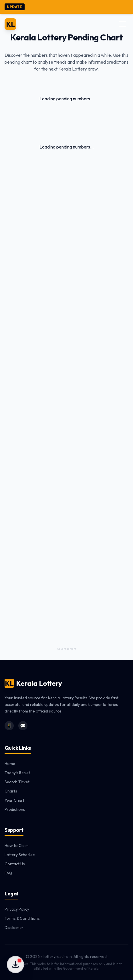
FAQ (8, 873)
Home (10, 764)
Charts (11, 791)
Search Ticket (17, 782)
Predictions (15, 809)
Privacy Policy (17, 909)
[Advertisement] (66, 416)
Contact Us (15, 864)
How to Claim (17, 846)
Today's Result (17, 773)
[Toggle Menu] (123, 24)
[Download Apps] (15, 965)
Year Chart (14, 800)
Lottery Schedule (20, 855)
